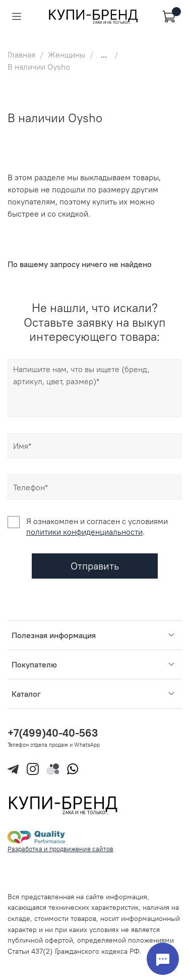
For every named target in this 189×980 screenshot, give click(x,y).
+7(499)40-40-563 (53, 733)
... (104, 55)
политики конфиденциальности (84, 532)
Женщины (67, 55)
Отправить (95, 566)
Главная (21, 55)
